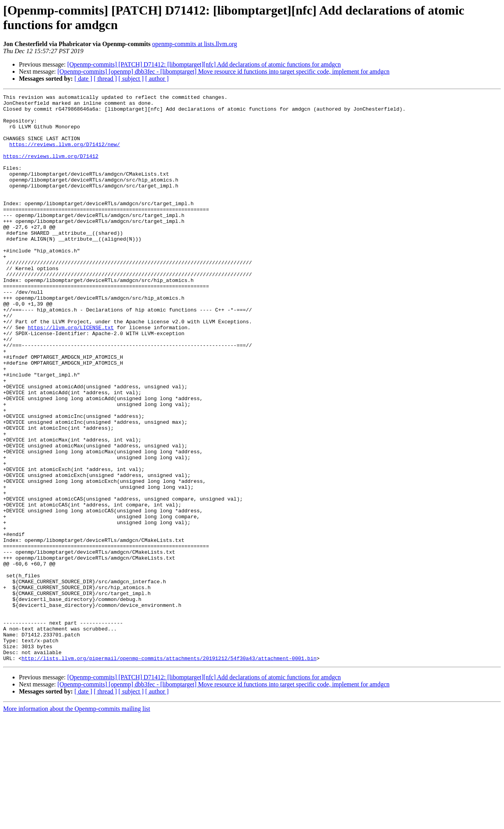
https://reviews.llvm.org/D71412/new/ (65, 155)
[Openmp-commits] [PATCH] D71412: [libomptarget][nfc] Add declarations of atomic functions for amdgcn (204, 64)
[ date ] (83, 79)
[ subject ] (131, 79)
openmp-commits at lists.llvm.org (195, 44)
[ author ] (157, 79)
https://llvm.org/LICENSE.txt (70, 375)
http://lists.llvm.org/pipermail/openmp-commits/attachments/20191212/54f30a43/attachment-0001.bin (169, 772)
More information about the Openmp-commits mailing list (77, 822)
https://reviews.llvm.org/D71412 (51, 169)
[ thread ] (105, 79)
